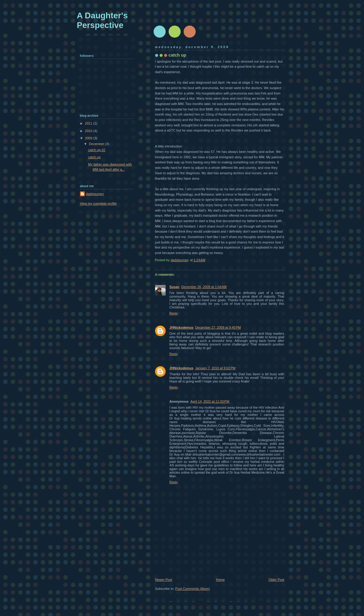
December (97, 144)
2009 (89, 138)
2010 (89, 131)
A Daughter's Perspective (102, 20)
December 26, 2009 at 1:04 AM (204, 287)
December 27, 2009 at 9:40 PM (218, 327)
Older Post (276, 580)
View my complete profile (98, 203)
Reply (174, 313)
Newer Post (164, 580)
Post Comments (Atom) (193, 589)
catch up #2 (97, 150)
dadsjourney (95, 194)
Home (220, 580)
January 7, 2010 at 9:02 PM (215, 368)
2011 (89, 123)
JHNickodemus (182, 327)
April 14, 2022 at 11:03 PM (210, 401)
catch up (94, 157)
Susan (174, 287)
